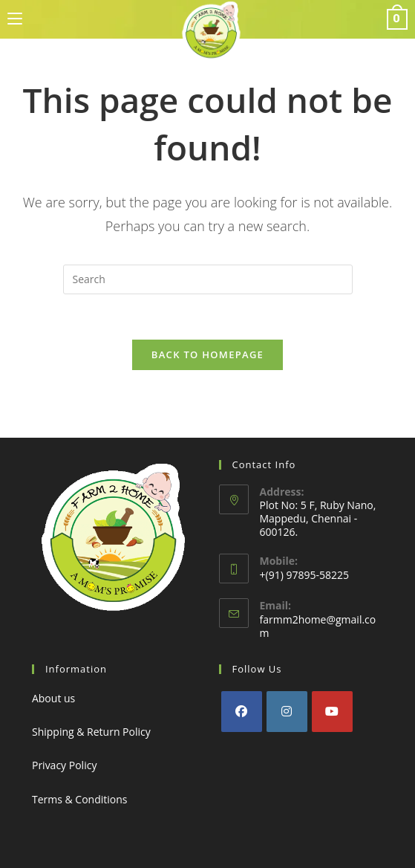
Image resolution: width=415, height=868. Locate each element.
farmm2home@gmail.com (318, 626)
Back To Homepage (207, 354)
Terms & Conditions (80, 799)
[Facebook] (242, 712)
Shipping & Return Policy (91, 732)
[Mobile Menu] (15, 19)
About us (53, 698)
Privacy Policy (64, 765)
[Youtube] (332, 712)
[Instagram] (287, 712)
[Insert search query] (208, 279)
